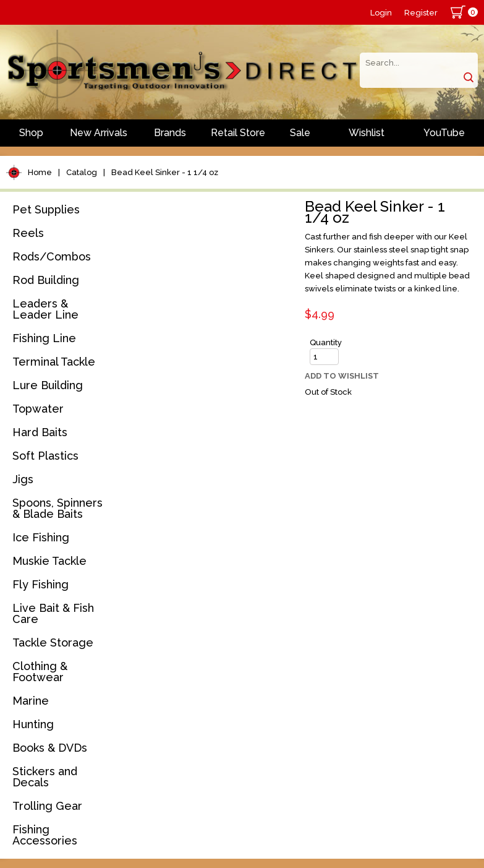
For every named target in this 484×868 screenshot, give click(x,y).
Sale (300, 133)
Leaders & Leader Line (45, 309)
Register (421, 13)
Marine (31, 701)
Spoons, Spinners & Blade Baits (57, 508)
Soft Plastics (45, 456)
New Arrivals (99, 133)
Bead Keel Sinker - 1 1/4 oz (165, 172)
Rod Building (46, 280)
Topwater (38, 409)
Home (40, 172)
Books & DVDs (50, 748)
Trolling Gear (47, 806)
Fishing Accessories (45, 835)
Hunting (33, 724)
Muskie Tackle (49, 561)
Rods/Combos (52, 256)
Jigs (23, 479)
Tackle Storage (53, 642)
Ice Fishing (41, 537)
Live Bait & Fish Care (53, 613)
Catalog (82, 172)
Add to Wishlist (342, 376)
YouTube (444, 133)
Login (381, 13)
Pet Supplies (46, 209)
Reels (28, 233)
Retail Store (238, 133)
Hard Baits (40, 432)
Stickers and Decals (45, 777)
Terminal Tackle (54, 362)
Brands (170, 133)
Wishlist (367, 133)
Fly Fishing (40, 584)
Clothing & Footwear (40, 672)
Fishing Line (44, 338)
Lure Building (48, 385)
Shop (31, 133)
